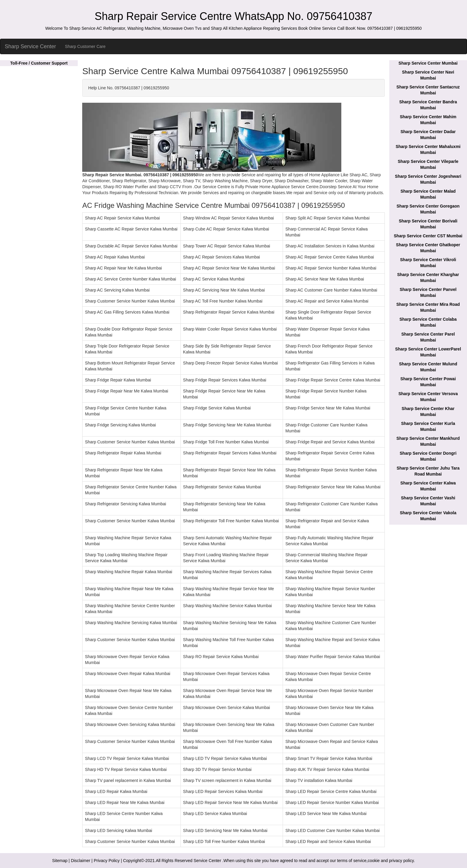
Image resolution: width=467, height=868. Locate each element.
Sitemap (60, 861)
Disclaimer (81, 861)
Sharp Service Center (30, 46)
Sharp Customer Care (85, 46)
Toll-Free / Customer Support (39, 63)
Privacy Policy (107, 861)
